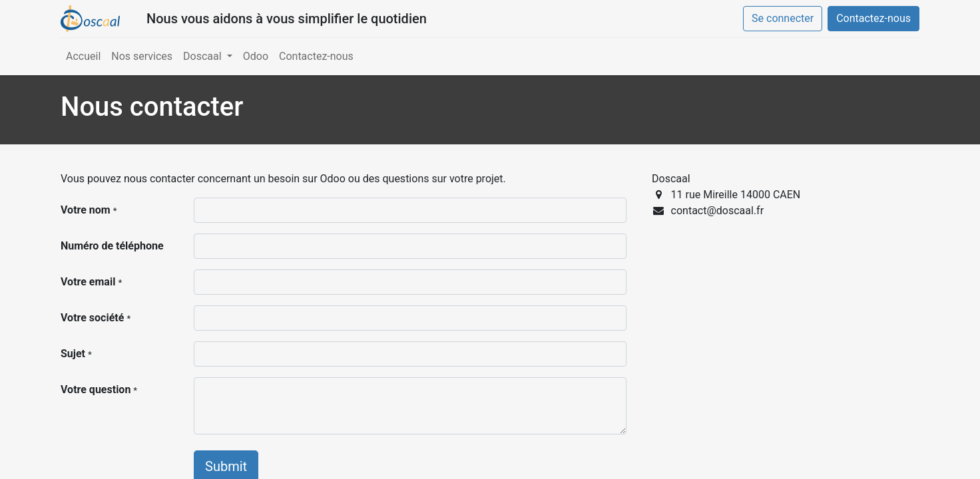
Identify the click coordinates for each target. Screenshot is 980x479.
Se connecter (783, 18)
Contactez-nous (873, 18)
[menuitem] (83, 57)
